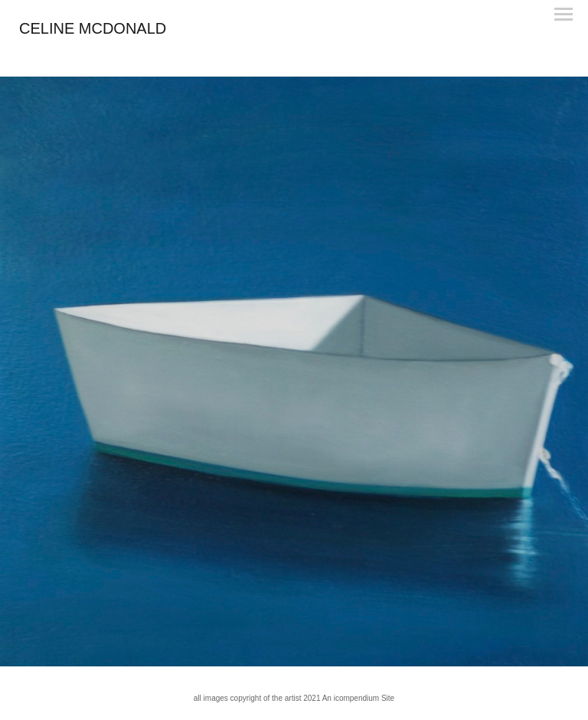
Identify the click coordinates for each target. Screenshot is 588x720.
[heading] (93, 31)
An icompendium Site (359, 698)
